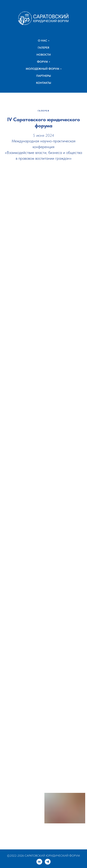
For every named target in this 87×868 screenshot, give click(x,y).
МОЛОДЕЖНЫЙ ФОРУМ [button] (43, 69)
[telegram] (48, 862)
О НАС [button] (43, 41)
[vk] (39, 862)
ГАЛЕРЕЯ (43, 48)
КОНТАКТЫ (44, 83)
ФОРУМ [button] (42, 62)
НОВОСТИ (44, 55)
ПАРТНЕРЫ (44, 76)
